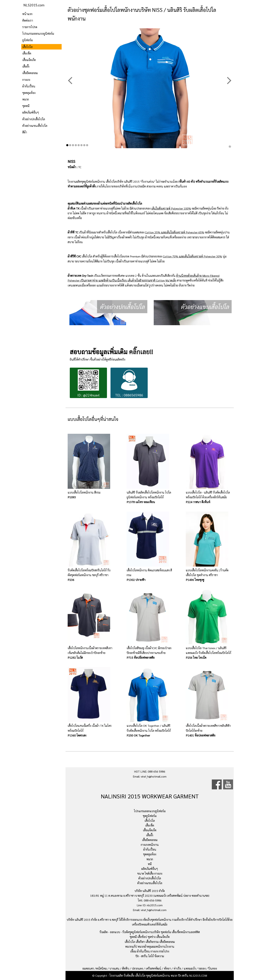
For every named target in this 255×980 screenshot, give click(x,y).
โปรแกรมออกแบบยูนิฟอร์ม (38, 34)
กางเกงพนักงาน (150, 845)
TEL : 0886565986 (129, 383)
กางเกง (26, 80)
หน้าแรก (27, 14)
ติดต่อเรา (28, 20)
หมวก (26, 99)
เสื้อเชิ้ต (27, 53)
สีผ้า (25, 132)
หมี (150, 864)
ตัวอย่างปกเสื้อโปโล (34, 119)
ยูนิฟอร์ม (28, 40)
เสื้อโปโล (27, 47)
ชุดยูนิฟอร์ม (150, 816)
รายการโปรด (30, 27)
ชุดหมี (26, 106)
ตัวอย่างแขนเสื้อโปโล (35, 126)
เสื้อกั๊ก (26, 66)
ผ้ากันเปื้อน (29, 86)
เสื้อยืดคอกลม (30, 73)
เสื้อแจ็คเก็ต (29, 60)
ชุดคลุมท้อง (29, 93)
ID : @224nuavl (88, 383)
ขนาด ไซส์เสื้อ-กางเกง (150, 873)
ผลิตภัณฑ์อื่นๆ (31, 112)
